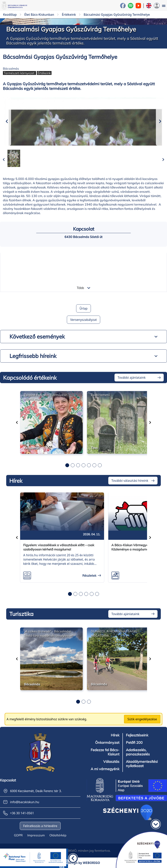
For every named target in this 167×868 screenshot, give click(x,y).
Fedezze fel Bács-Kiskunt (105, 752)
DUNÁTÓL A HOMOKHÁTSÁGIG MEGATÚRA (114, 633)
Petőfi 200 (134, 743)
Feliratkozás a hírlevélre (40, 826)
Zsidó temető (100, 395)
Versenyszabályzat (83, 320)
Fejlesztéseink (137, 735)
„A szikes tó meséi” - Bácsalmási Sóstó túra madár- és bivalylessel (48, 633)
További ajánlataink (132, 378)
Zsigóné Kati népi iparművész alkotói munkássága (45, 397)
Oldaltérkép (58, 835)
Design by (84, 863)
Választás (111, 762)
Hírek (115, 735)
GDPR (18, 835)
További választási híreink (130, 481)
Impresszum (36, 835)
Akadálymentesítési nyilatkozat (142, 764)
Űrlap (83, 308)
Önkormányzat (107, 743)
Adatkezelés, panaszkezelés (138, 752)
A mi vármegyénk (105, 769)
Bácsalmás (11, 69)
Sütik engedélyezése (142, 719)
